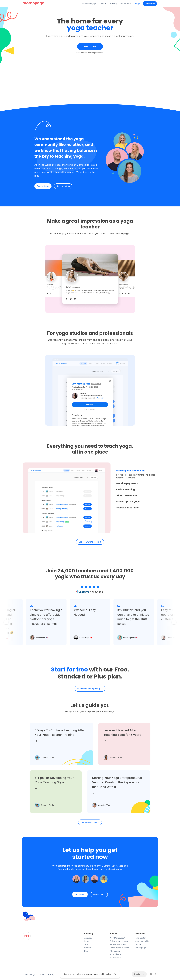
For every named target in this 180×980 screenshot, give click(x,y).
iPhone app (115, 951)
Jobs (86, 944)
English (138, 974)
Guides (138, 944)
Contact (88, 948)
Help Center (126, 4)
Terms (41, 974)
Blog (86, 951)
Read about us (63, 186)
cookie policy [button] (105, 974)
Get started (150, 4)
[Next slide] (174, 622)
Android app (115, 954)
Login (138, 4)
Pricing (113, 4)
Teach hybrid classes (119, 948)
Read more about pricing (89, 689)
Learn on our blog (89, 822)
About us (88, 938)
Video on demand (118, 944)
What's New (115, 958)
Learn (104, 4)
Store (87, 941)
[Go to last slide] (6, 622)
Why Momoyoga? (89, 4)
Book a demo (43, 186)
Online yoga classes (119, 941)
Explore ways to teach (89, 542)
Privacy (51, 974)
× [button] (115, 974)
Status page (140, 948)
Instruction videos (143, 941)
